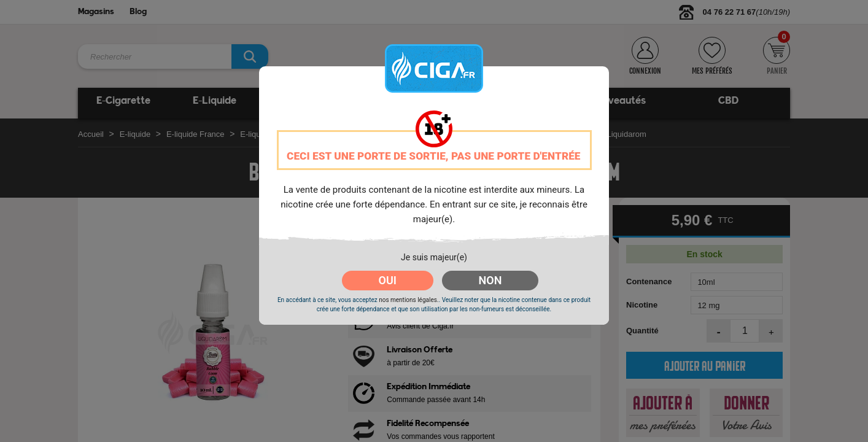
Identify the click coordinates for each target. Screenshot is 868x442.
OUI (388, 280)
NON (490, 280)
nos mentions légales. (409, 300)
